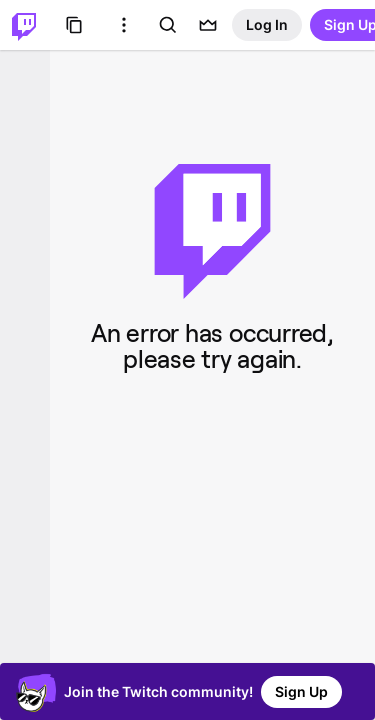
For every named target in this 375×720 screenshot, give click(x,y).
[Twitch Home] (24, 25)
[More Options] (124, 25)
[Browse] (74, 25)
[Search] (168, 25)
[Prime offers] (208, 25)
